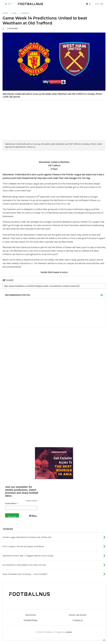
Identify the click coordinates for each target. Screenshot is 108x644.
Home (5, 13)
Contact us (78, 620)
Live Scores (30, 615)
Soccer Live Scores (78, 615)
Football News (30, 620)
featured (25, 13)
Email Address (12, 504)
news (15, 13)
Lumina (69, 632)
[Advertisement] (24, 121)
